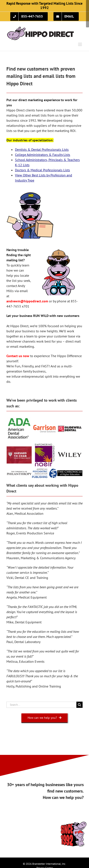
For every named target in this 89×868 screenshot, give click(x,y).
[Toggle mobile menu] (80, 44)
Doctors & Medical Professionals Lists (42, 170)
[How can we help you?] (45, 718)
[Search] (79, 705)
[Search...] (41, 705)
